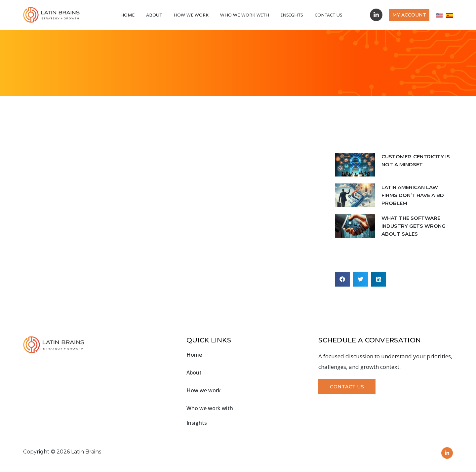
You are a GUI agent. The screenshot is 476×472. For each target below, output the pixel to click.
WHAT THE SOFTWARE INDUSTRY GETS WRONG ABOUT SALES (414, 226)
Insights (292, 15)
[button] (342, 279)
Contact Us (329, 15)
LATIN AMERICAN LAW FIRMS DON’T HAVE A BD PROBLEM (413, 195)
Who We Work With (245, 15)
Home (127, 15)
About (154, 15)
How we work (191, 15)
